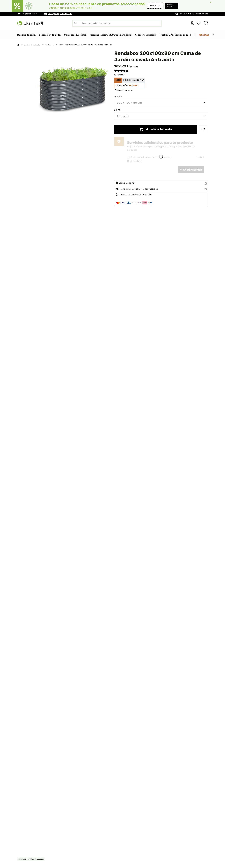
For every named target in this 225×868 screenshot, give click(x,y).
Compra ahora (166, 6)
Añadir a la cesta (156, 129)
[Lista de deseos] (199, 23)
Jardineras (53, 45)
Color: (118, 110)
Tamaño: (118, 97)
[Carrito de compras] (206, 23)
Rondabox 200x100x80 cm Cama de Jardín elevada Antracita (89, 45)
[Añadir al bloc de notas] (203, 129)
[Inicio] (21, 45)
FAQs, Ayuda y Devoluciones (194, 14)
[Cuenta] (192, 23)
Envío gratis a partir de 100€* (62, 14)
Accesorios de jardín (34, 45)
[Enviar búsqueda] (76, 23)
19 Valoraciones (121, 75)
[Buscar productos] (117, 23)
